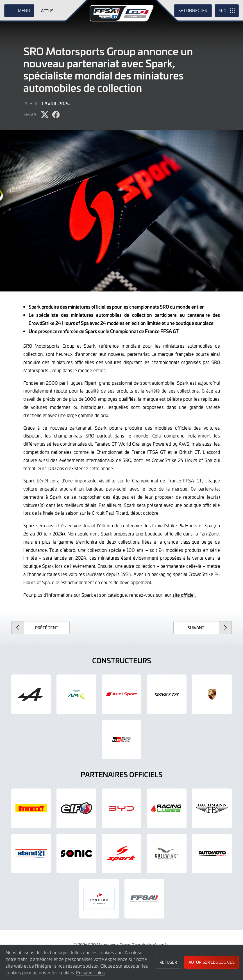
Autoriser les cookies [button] (212, 962)
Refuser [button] (168, 962)
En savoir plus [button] (90, 972)
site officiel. (184, 595)
